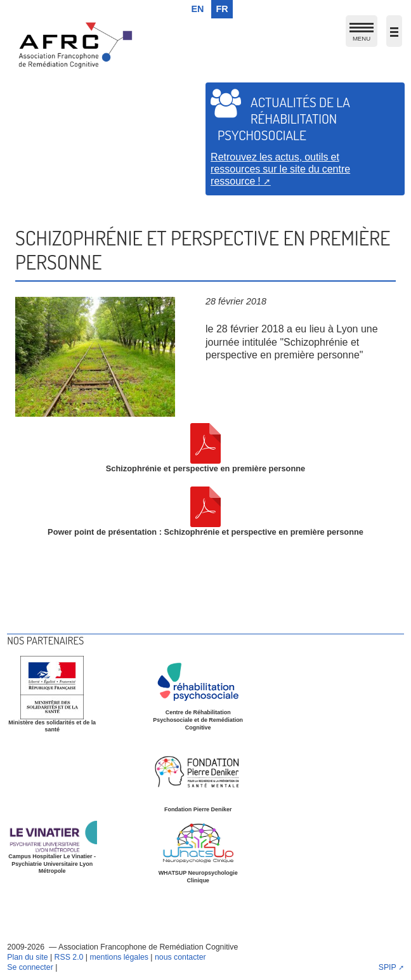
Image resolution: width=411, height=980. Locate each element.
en (198, 9)
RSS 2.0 (69, 957)
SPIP (388, 967)
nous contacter (180, 957)
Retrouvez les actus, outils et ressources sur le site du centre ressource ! (280, 169)
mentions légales (119, 957)
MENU (362, 34)
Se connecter (30, 967)
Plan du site (27, 957)
